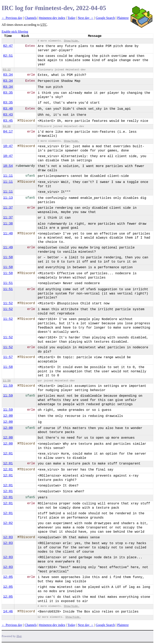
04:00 (7, 126)
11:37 (8, 208)
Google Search (105, 18)
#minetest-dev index (52, 18)
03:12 (7, 70)
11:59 (8, 386)
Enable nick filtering (15, 32)
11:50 (8, 257)
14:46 (8, 612)
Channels (31, 18)
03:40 (8, 109)
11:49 (8, 247)
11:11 (8, 176)
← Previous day (12, 18)
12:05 (8, 577)
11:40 (8, 234)
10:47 (8, 146)
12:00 (8, 416)
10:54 (8, 166)
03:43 (8, 115)
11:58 (8, 367)
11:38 (8, 224)
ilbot (19, 636)
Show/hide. (72, 41)
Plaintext (123, 18)
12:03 (8, 537)
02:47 (8, 46)
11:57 (8, 357)
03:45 (8, 121)
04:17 (8, 132)
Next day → (86, 18)
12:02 (8, 523)
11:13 (8, 198)
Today (71, 18)
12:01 (8, 454)
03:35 (8, 93)
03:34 (8, 75)
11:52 (8, 303)
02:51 (8, 56)
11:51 (8, 283)
